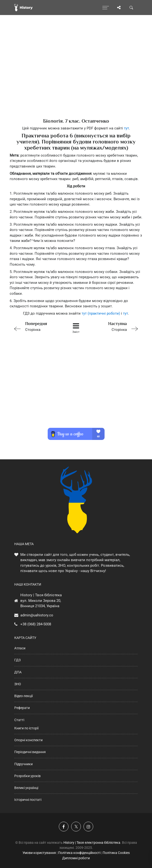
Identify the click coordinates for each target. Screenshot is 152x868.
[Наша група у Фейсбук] (64, 827)
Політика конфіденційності (79, 853)
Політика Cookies (116, 853)
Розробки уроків (27, 776)
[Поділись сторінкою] (119, 8)
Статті (19, 720)
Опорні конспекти (28, 740)
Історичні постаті (28, 800)
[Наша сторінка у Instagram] (88, 827)
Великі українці (26, 788)
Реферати (22, 708)
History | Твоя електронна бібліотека (92, 843)
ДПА (18, 672)
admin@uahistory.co (37, 615)
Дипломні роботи (76, 858)
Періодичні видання (30, 752)
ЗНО (18, 684)
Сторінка (37, 326)
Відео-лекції (23, 696)
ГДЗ (17, 660)
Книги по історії (26, 728)
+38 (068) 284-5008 (36, 624)
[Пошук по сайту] (131, 8)
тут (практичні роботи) (101, 313)
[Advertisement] (76, 75)
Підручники (23, 764)
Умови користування (39, 853)
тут (126, 128)
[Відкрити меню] (106, 8)
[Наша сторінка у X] (76, 827)
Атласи (20, 648)
